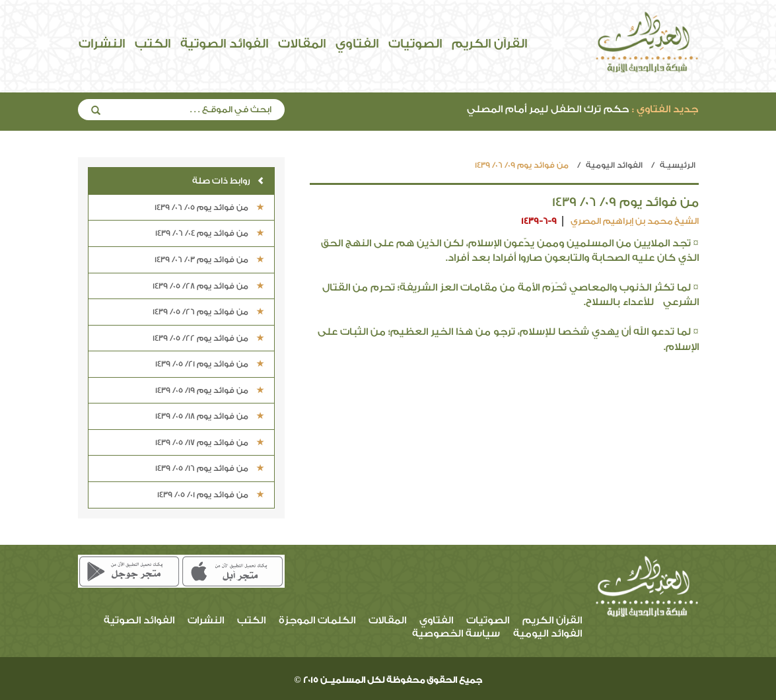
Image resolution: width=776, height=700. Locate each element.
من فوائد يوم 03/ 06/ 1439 (209, 260)
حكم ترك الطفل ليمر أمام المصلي (582, 109)
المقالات (302, 44)
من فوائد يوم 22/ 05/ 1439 (208, 338)
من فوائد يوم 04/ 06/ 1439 (210, 233)
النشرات (102, 44)
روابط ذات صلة (228, 181)
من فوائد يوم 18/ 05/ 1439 (210, 416)
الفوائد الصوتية (224, 44)
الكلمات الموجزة (317, 620)
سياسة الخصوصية (456, 634)
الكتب (153, 44)
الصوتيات (415, 44)
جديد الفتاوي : (665, 109)
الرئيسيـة (678, 165)
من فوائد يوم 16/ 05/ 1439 (210, 468)
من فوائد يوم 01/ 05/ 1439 (211, 495)
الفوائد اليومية (614, 165)
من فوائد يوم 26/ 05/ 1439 (208, 312)
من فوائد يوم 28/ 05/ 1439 (208, 286)
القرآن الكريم (489, 44)
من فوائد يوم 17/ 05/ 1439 (210, 442)
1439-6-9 (539, 221)
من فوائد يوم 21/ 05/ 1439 (210, 364)
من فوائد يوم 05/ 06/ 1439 (209, 207)
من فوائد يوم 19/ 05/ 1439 (210, 390)
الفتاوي (357, 44)
